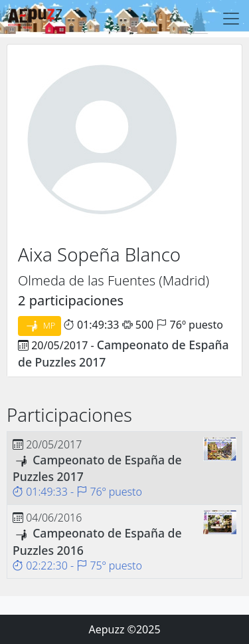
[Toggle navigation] (231, 19)
